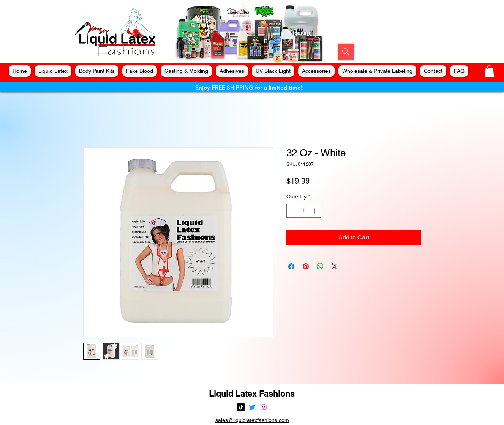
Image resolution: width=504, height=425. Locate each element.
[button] (489, 71)
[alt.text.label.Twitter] (252, 407)
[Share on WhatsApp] (320, 266)
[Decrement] (292, 211)
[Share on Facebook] (291, 266)
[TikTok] (241, 407)
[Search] (346, 52)
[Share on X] (335, 266)
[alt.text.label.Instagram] (264, 407)
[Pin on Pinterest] (306, 266)
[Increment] (315, 211)
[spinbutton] (304, 211)
